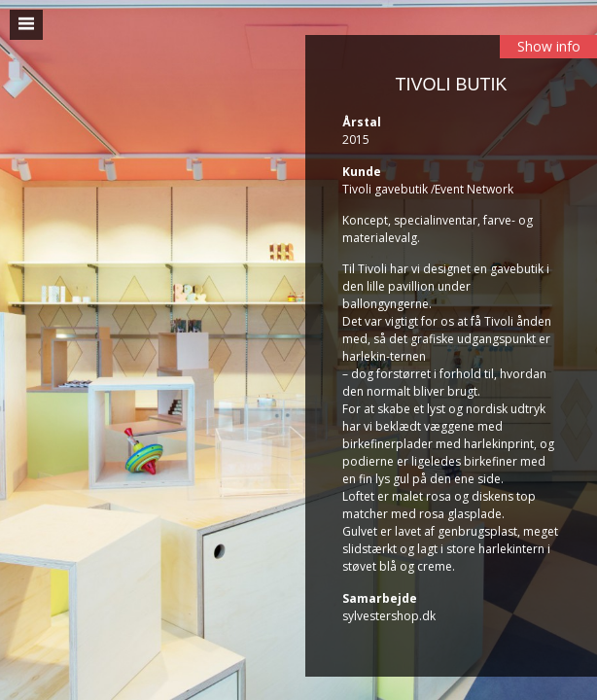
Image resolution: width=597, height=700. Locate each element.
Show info (549, 46)
